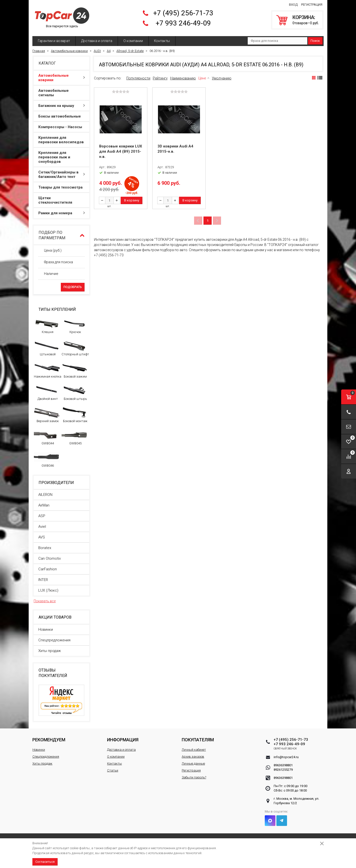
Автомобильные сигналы (62, 93)
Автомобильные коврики (62, 78)
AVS (42, 537)
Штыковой (47, 348)
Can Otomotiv (50, 558)
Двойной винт (47, 392)
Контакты (162, 41)
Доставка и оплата (97, 41)
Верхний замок (47, 415)
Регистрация (312, 5)
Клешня (47, 326)
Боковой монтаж (75, 415)
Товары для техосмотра (62, 187)
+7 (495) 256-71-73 (183, 13)
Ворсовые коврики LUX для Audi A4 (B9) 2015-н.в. (121, 151)
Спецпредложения (54, 640)
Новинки (46, 629)
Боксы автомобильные (62, 116)
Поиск (315, 41)
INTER (43, 580)
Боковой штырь (75, 392)
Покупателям (198, 740)
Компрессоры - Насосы (62, 127)
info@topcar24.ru (286, 757)
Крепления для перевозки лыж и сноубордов (62, 157)
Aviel (42, 527)
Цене (202, 78)
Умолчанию (222, 78)
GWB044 (47, 437)
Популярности (138, 78)
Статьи (113, 770)
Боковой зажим (75, 370)
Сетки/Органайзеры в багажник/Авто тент (62, 174)
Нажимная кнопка (48, 370)
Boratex (45, 548)
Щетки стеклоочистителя (62, 200)
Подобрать (73, 287)
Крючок (75, 326)
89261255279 (283, 770)
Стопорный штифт (75, 348)
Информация (123, 740)
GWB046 (47, 459)
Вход (293, 5)
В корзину (132, 200)
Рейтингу (160, 78)
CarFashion (48, 569)
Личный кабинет (194, 750)
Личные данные (193, 763)
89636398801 (283, 765)
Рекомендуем (49, 740)
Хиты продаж (50, 651)
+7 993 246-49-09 (183, 23)
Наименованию (183, 78)
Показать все (45, 601)
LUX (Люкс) (48, 590)
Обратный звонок (285, 749)
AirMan (44, 505)
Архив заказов (193, 757)
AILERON (45, 495)
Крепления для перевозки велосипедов (62, 140)
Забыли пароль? (194, 777)
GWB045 (75, 437)
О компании (133, 41)
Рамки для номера (62, 213)
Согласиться (45, 862)
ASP (42, 516)
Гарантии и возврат (54, 41)
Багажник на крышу (62, 106)
